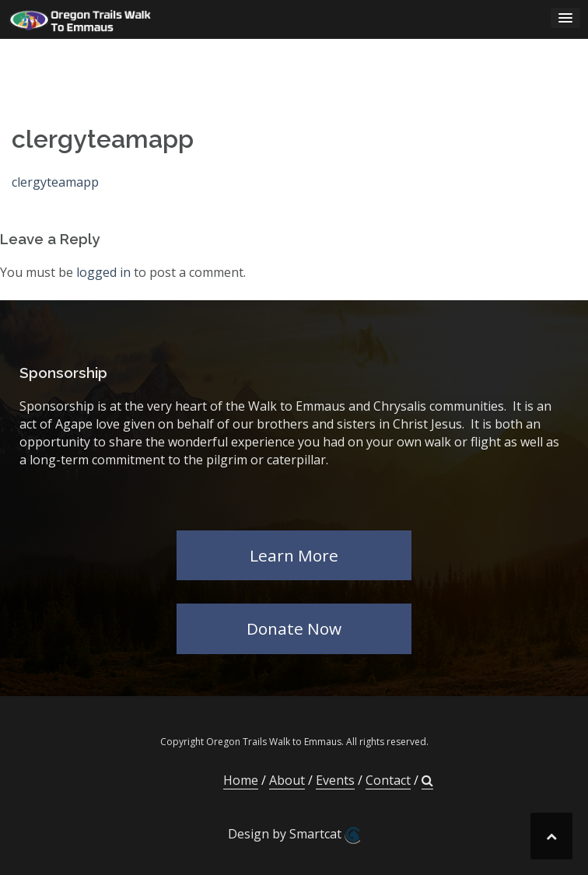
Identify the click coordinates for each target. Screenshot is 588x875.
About (287, 780)
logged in (103, 272)
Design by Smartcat (294, 835)
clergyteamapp (55, 182)
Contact (388, 780)
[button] (427, 780)
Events (335, 780)
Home (241, 780)
